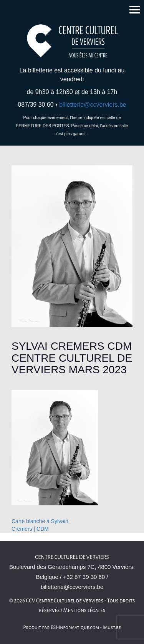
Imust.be (112, 627)
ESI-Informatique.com (75, 627)
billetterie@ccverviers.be (93, 105)
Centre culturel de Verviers (72, 557)
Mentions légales (84, 610)
